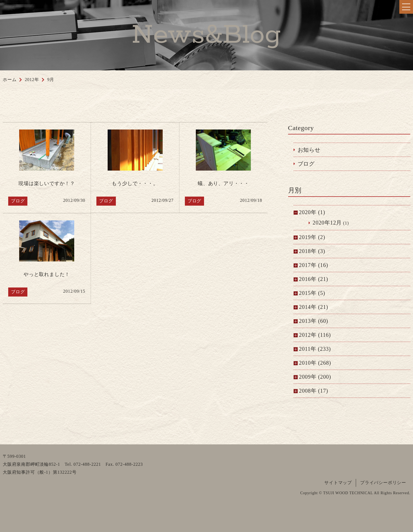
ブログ (306, 164)
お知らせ (309, 150)
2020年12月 (327, 223)
